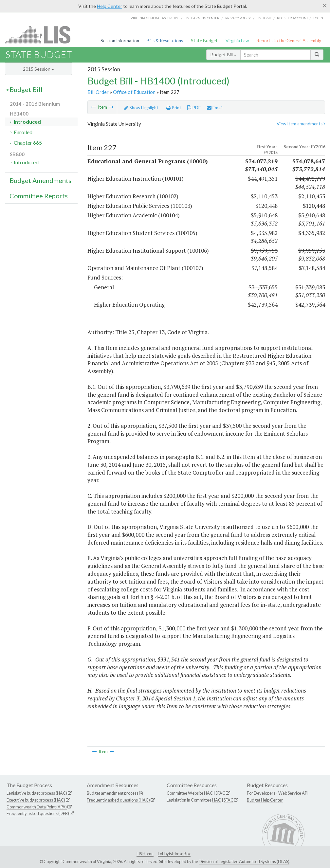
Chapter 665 (28, 143)
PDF (194, 108)
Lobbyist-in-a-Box (174, 854)
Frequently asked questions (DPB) (38, 813)
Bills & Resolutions (165, 41)
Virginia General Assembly (155, 18)
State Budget (204, 41)
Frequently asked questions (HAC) (118, 800)
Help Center (110, 6)
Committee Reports (39, 196)
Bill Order (98, 92)
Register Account (293, 18)
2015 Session (38, 69)
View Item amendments (301, 124)
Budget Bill (223, 54)
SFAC (220, 793)
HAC (208, 793)
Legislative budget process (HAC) (37, 793)
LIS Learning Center (202, 18)
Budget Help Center (265, 800)
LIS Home (145, 854)
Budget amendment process (113, 793)
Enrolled (23, 132)
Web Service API (293, 793)
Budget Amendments (40, 180)
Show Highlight (141, 108)
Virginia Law (237, 41)
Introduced (27, 122)
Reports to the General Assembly (289, 41)
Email (215, 108)
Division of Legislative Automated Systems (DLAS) (244, 861)
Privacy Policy (238, 18)
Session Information (120, 41)
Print (174, 108)
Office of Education (134, 92)
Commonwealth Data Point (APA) (37, 807)
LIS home (264, 18)
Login (318, 18)
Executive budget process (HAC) (36, 800)
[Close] (325, 6)
